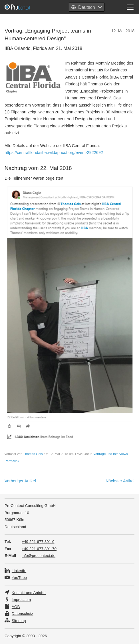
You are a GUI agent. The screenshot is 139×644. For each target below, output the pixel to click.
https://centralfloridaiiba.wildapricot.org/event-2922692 (54, 153)
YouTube (19, 578)
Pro (31, 7)
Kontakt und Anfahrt (29, 593)
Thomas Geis (33, 454)
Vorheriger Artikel (20, 481)
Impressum (21, 600)
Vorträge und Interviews (111, 454)
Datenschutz (23, 614)
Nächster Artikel (120, 481)
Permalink (12, 461)
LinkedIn (19, 571)
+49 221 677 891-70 (39, 549)
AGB (16, 607)
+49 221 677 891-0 (38, 542)
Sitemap (19, 621)
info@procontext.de (39, 556)
